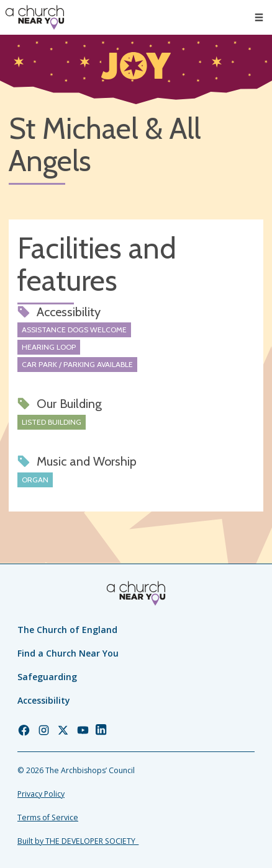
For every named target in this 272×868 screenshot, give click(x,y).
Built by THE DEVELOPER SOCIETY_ (78, 841)
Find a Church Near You (68, 653)
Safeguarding (47, 677)
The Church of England (67, 630)
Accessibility (44, 700)
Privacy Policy (41, 794)
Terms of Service (48, 817)
